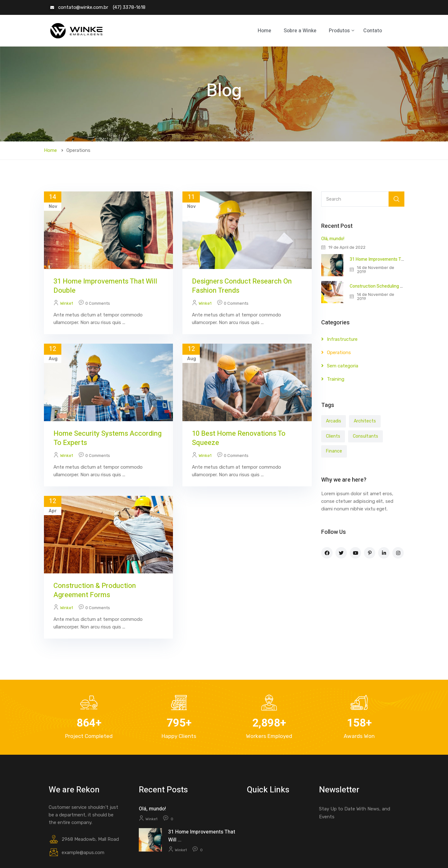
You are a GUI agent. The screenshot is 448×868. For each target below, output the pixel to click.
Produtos (340, 31)
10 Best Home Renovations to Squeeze (239, 438)
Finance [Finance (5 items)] (334, 451)
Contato (373, 31)
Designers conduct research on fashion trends (242, 286)
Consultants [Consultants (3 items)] (365, 436)
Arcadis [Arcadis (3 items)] (334, 421)
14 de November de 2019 (376, 270)
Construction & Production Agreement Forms (95, 590)
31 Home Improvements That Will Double (105, 286)
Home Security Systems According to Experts (107, 438)
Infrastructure (342, 339)
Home (264, 31)
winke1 (67, 303)
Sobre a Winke (300, 31)
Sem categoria (343, 366)
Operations (339, 353)
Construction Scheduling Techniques (387, 286)
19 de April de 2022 (347, 247)
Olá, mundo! (333, 239)
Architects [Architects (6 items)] (365, 421)
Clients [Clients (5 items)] (333, 436)
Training (336, 379)
